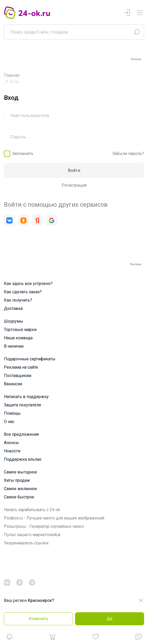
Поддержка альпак (23, 459)
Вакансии (13, 384)
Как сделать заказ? (23, 292)
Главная (12, 75)
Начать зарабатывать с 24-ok (32, 510)
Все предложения (21, 434)
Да (110, 619)
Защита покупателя (22, 405)
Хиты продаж (17, 480)
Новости (12, 451)
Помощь (12, 413)
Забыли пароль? (128, 154)
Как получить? (18, 300)
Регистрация (74, 185)
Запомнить (23, 154)
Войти (74, 170)
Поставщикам (18, 376)
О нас (9, 422)
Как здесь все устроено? (28, 284)
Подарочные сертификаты (30, 359)
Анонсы (11, 443)
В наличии (14, 346)
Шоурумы (14, 321)
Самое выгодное (20, 472)
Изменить (38, 619)
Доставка (13, 308)
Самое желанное (20, 489)
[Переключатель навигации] (140, 13)
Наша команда (18, 338)
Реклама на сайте (21, 367)
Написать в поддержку (26, 397)
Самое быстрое (19, 497)
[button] (9, 638)
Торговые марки (20, 330)
